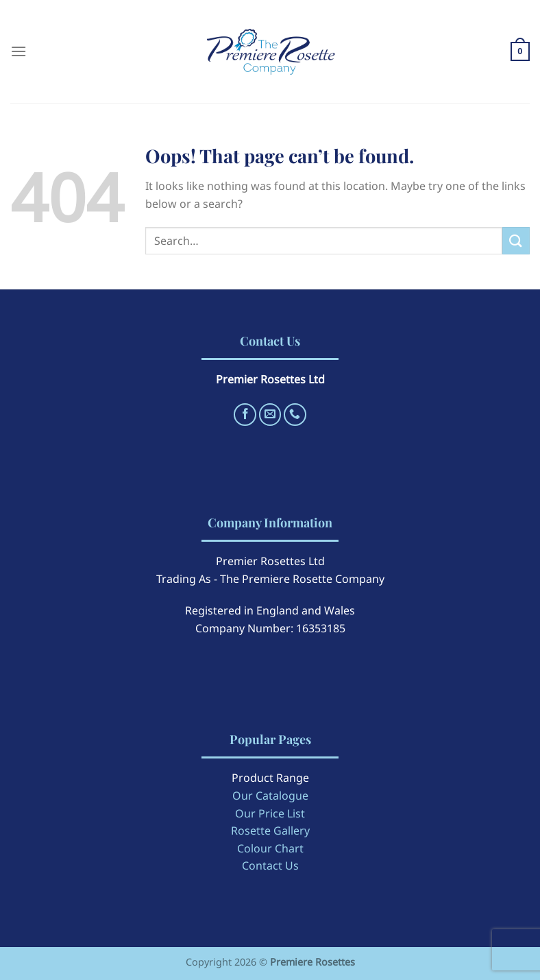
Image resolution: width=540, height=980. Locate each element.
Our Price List (270, 813)
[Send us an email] (270, 415)
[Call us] (295, 415)
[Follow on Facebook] (245, 415)
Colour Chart (270, 848)
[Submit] (516, 240)
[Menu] (19, 51)
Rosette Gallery (270, 830)
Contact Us (270, 865)
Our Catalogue (270, 796)
